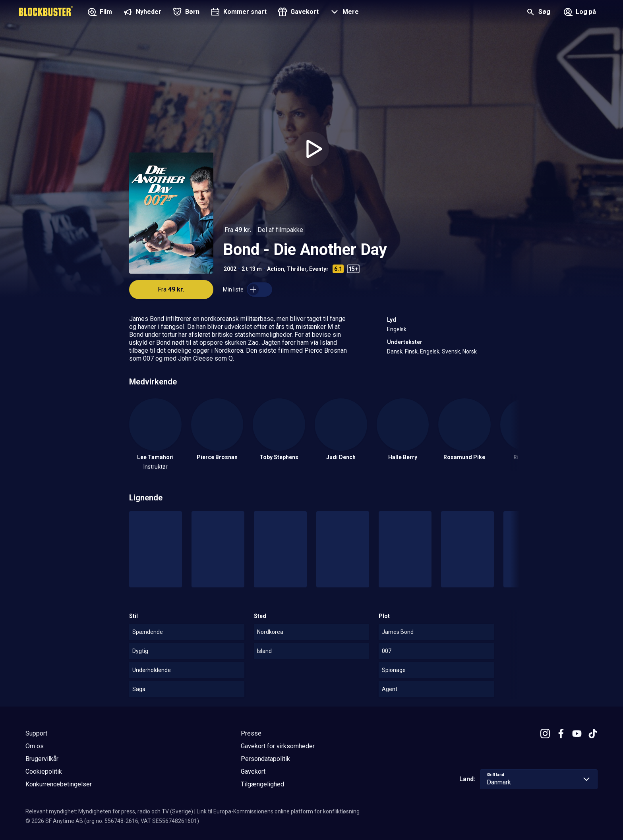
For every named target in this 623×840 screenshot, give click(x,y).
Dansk (395, 351)
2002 (230, 269)
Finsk (411, 351)
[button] (343, 13)
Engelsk (397, 329)
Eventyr (319, 269)
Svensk (451, 351)
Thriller (297, 269)
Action (276, 269)
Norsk (470, 351)
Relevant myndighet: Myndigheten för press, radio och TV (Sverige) (109, 811)
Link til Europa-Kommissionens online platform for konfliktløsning (278, 811)
